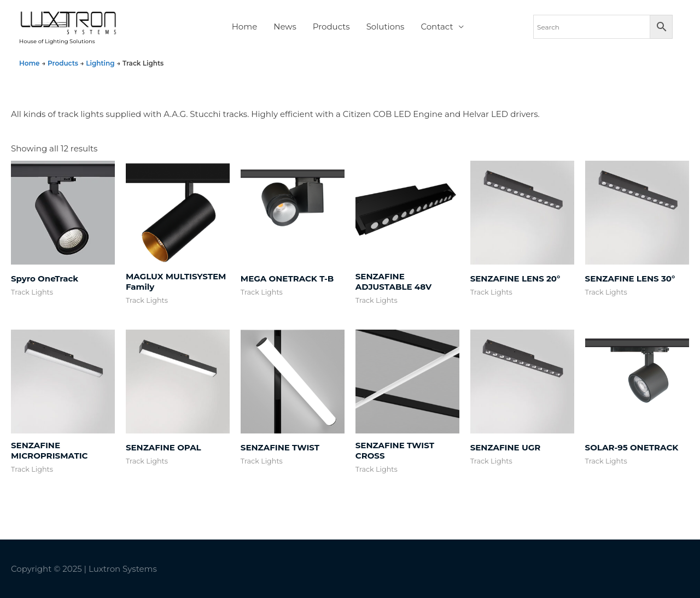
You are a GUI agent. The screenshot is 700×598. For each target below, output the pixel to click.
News (285, 27)
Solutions (386, 27)
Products (331, 27)
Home (245, 27)
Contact (437, 27)
